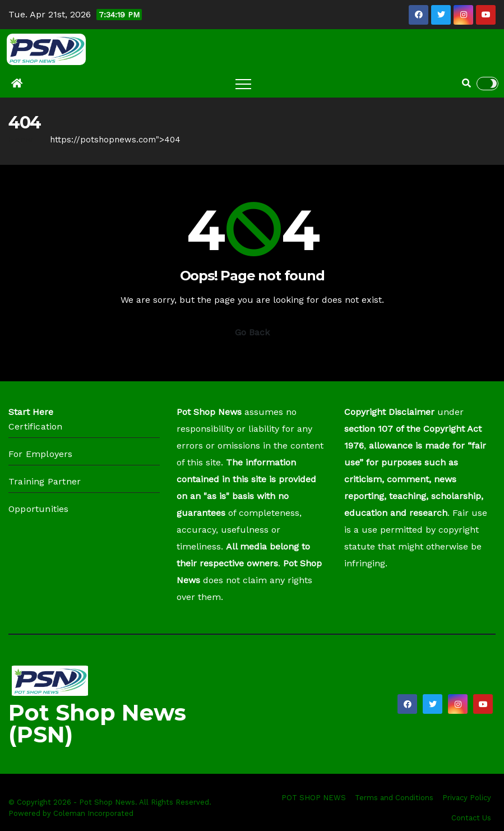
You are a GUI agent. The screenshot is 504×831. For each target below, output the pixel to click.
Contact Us (471, 818)
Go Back (252, 332)
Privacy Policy (467, 798)
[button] (466, 83)
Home (21, 140)
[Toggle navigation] (243, 84)
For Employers (41, 454)
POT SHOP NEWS (314, 798)
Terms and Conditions (394, 798)
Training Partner (45, 481)
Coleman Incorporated (93, 813)
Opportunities (39, 509)
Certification (36, 426)
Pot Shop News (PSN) (97, 723)
